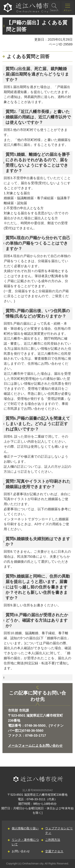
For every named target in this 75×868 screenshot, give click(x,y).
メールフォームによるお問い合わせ (35, 746)
